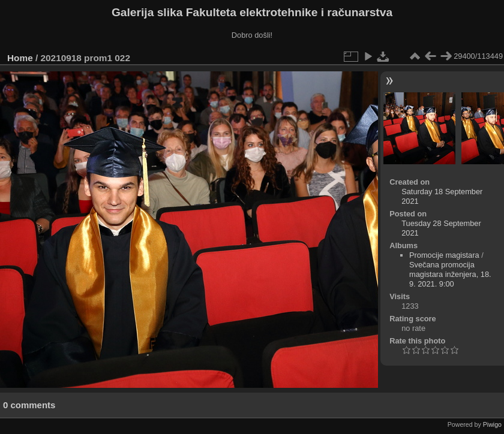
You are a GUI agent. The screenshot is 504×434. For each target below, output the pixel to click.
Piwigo (492, 424)
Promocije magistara (444, 255)
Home (20, 58)
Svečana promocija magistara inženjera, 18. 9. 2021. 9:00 (450, 274)
